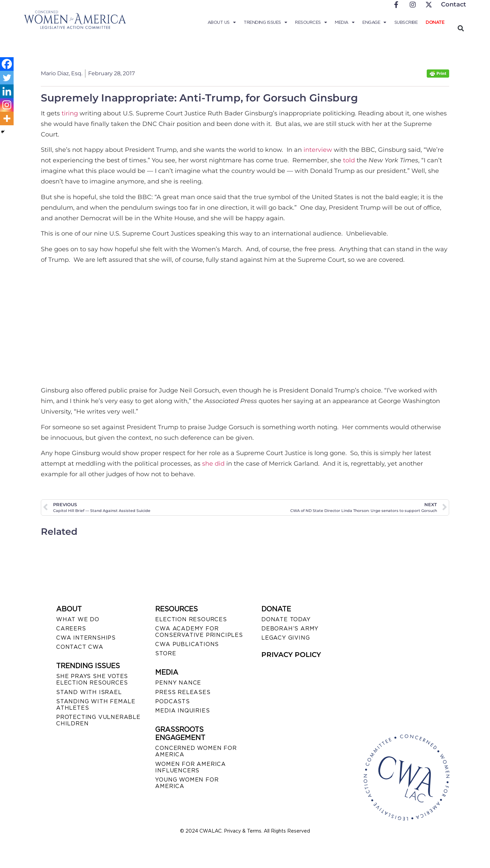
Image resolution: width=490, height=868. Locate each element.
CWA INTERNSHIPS (86, 638)
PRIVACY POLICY (291, 655)
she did (213, 464)
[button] (461, 28)
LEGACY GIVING (285, 638)
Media (345, 22)
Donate (435, 22)
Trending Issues (265, 22)
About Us (222, 22)
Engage (374, 22)
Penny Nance (178, 683)
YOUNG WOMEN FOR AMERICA (187, 783)
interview (318, 150)
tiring (70, 113)
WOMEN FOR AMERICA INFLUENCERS (191, 767)
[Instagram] (7, 105)
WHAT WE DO (78, 619)
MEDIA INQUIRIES (182, 711)
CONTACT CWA (80, 647)
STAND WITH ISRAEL (89, 692)
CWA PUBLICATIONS (187, 644)
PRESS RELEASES (183, 692)
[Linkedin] (7, 91)
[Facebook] (7, 64)
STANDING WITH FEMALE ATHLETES (96, 705)
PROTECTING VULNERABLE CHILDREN (98, 720)
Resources (311, 22)
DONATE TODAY (286, 619)
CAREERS (71, 629)
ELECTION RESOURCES (191, 619)
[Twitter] (7, 78)
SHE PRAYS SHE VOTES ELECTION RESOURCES (92, 679)
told (349, 160)
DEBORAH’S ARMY (290, 629)
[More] (7, 118)
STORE (166, 653)
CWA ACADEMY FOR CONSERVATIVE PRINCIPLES (199, 632)
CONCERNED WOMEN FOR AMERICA (196, 751)
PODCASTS (172, 701)
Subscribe (406, 22)
